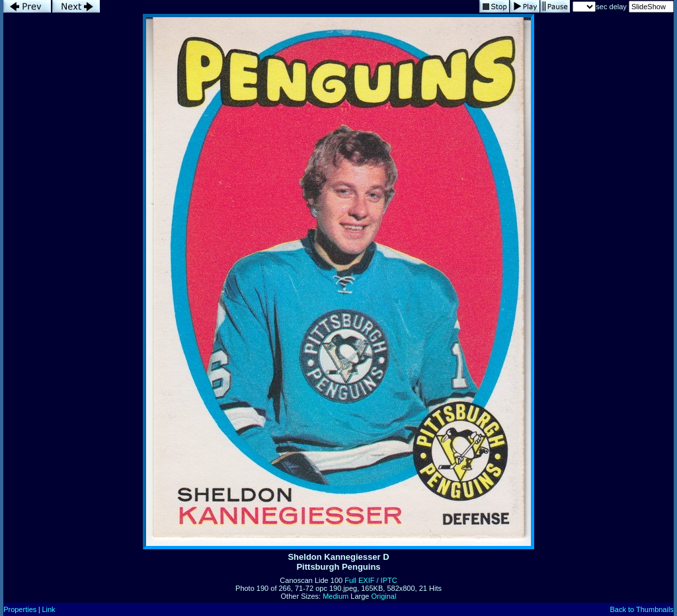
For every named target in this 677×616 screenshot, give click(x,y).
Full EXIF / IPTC (371, 580)
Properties (20, 609)
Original (384, 596)
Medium (336, 596)
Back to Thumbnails (641, 609)
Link (48, 609)
